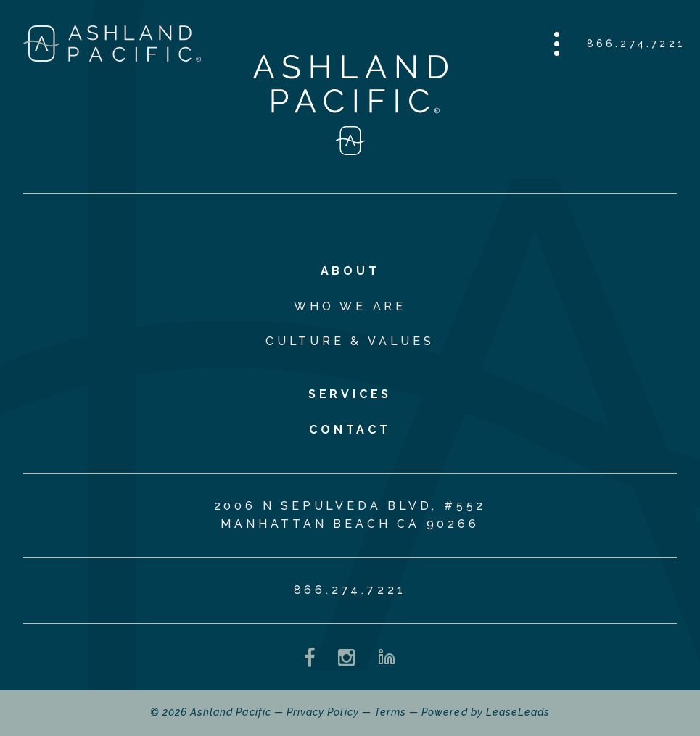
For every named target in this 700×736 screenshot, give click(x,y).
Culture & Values (350, 341)
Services (350, 394)
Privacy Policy (323, 712)
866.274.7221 (636, 44)
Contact (350, 430)
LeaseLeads (518, 712)
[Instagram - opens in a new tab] (346, 657)
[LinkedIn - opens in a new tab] (387, 657)
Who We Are (350, 306)
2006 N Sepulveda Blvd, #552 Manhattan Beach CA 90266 (350, 515)
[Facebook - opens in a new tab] (310, 657)
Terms (390, 712)
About (350, 271)
